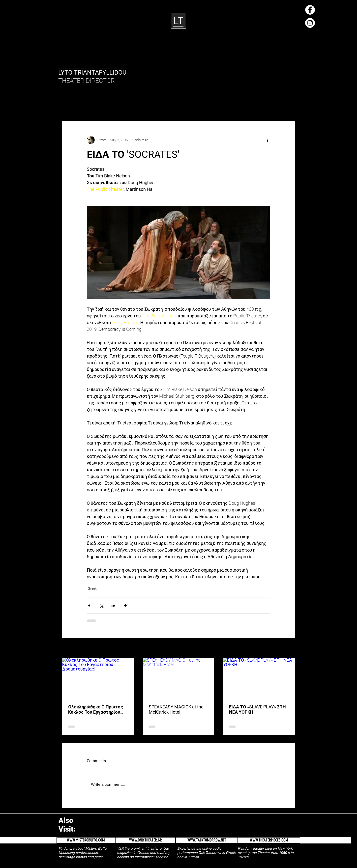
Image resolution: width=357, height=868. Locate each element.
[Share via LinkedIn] (113, 605)
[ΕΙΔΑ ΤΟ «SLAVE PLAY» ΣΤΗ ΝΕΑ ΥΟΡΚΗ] (259, 678)
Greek (109, 106)
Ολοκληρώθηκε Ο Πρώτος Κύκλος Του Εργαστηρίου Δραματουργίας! (96, 709)
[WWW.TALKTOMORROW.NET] (207, 840)
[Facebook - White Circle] (310, 10)
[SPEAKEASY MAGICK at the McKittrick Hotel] (179, 678)
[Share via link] (126, 605)
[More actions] (267, 140)
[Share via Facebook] (89, 605)
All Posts (68, 106)
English (89, 106)
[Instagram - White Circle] (310, 23)
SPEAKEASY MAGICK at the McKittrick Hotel (176, 709)
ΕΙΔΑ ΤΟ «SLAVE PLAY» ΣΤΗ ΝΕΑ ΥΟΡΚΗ (257, 709)
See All (290, 648)
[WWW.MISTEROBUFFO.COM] (86, 840)
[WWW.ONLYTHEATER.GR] (145, 840)
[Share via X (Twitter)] (101, 605)
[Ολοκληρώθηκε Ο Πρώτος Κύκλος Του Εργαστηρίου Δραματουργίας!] (98, 678)
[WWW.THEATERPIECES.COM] (269, 840)
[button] (289, 106)
